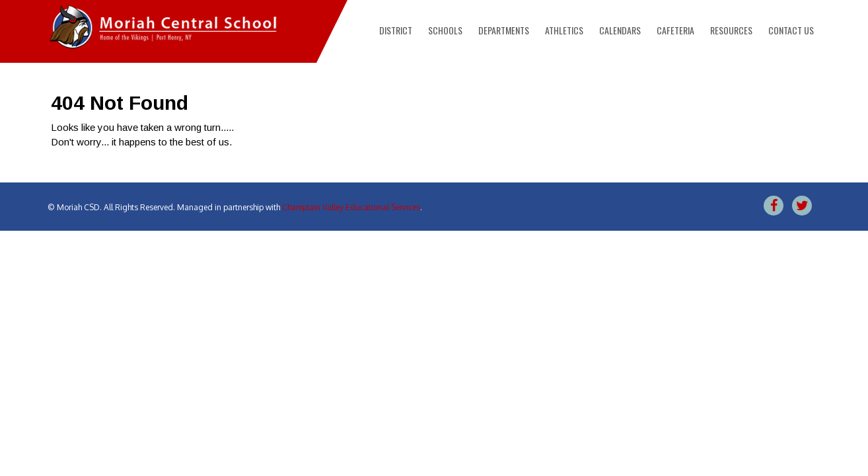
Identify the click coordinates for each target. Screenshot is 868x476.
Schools (445, 30)
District (396, 30)
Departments (504, 30)
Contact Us (791, 30)
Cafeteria (675, 30)
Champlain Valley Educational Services (351, 207)
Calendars (620, 30)
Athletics (564, 30)
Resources (731, 30)
